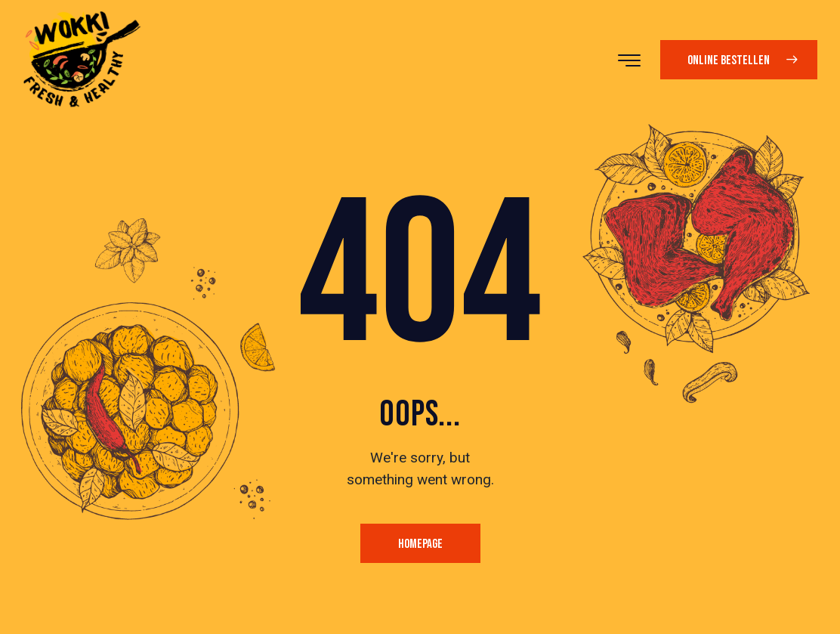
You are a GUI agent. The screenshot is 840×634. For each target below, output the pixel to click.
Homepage (420, 544)
